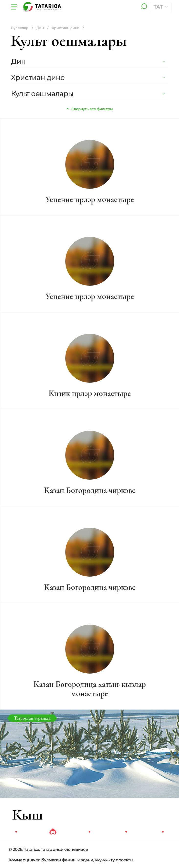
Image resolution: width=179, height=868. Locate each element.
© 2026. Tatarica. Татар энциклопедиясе (48, 850)
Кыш (28, 815)
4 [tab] (126, 832)
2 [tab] (53, 832)
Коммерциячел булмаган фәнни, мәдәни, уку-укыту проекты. (71, 860)
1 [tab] (16, 832)
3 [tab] (89, 832)
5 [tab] (163, 832)
